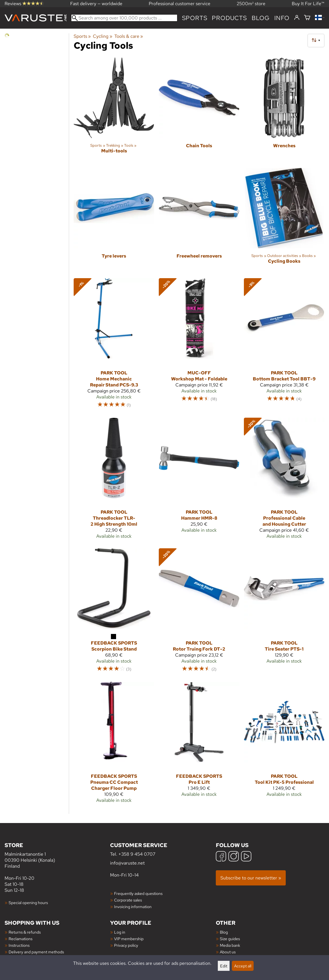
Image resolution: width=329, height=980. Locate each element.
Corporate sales (128, 900)
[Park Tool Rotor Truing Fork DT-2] (199, 613)
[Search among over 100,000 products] (124, 18)
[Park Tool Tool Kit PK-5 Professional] (284, 745)
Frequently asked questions (138, 893)
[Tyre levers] (114, 221)
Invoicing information (133, 907)
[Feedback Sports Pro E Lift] (199, 745)
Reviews (24, 4)
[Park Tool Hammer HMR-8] (199, 481)
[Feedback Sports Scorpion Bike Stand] (114, 613)
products (229, 18)
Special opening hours (28, 903)
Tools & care (129, 36)
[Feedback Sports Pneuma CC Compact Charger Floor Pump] (114, 745)
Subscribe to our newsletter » (251, 878)
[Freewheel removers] (199, 221)
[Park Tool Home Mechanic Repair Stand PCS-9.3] (114, 345)
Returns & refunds (25, 932)
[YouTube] (246, 857)
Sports (195, 18)
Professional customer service (180, 4)
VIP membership (129, 939)
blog (261, 18)
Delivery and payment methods (36, 952)
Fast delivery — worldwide (96, 4)
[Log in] (297, 18)
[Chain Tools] (199, 110)
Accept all (243, 966)
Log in (120, 932)
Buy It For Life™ (308, 4)
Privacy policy (126, 945)
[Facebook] (221, 857)
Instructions (19, 945)
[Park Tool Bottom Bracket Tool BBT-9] (284, 345)
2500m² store (251, 4)
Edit (224, 966)
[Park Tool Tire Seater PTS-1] (284, 613)
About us (228, 952)
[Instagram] (234, 857)
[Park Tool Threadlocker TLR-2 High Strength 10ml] (114, 481)
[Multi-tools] (114, 110)
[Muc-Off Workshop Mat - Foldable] (199, 345)
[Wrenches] (284, 110)
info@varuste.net (127, 863)
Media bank (230, 945)
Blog (224, 932)
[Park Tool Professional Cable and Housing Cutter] (284, 481)
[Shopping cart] (307, 18)
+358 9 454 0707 (137, 854)
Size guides (230, 939)
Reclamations (20, 939)
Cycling (102, 36)
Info (282, 18)
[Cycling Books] (284, 221)
